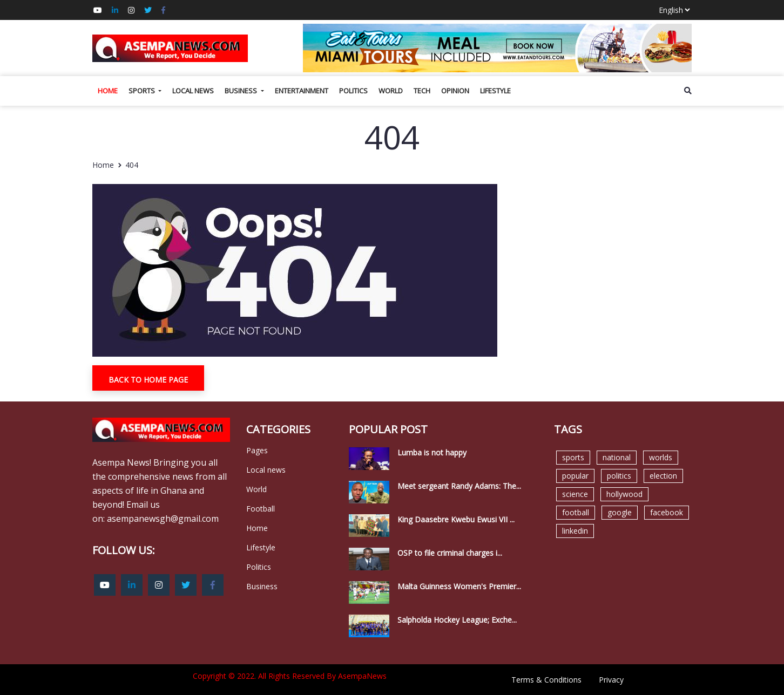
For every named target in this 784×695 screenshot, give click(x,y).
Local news (193, 91)
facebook (667, 512)
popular (575, 476)
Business (242, 91)
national (617, 457)
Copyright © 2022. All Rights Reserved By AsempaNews (290, 676)
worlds (661, 457)
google (620, 512)
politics (619, 476)
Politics (353, 91)
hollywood (624, 494)
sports (573, 457)
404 (132, 165)
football (576, 512)
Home (108, 91)
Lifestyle (495, 91)
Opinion (455, 91)
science (575, 494)
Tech (422, 91)
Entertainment (302, 91)
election (663, 476)
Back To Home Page (148, 380)
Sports (143, 91)
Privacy (611, 680)
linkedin (575, 531)
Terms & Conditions (546, 680)
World (391, 91)
